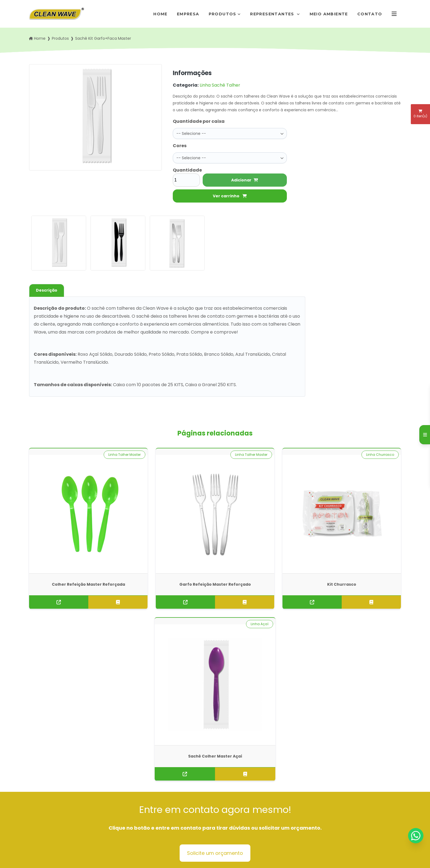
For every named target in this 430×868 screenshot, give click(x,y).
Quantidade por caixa (199, 121)
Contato (370, 14)
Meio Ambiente (329, 14)
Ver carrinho (230, 194)
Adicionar (245, 178)
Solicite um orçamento (215, 648)
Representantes (273, 14)
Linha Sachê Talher (220, 85)
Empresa (188, 14)
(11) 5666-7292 (237, 792)
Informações (140, 823)
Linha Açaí (385, 452)
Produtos (223, 14)
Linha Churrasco (285, 452)
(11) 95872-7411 (237, 799)
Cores (180, 145)
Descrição (47, 288)
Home (160, 14)
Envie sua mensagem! (247, 819)
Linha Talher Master (93, 452)
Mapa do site (140, 832)
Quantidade (186, 168)
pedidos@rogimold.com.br (248, 806)
